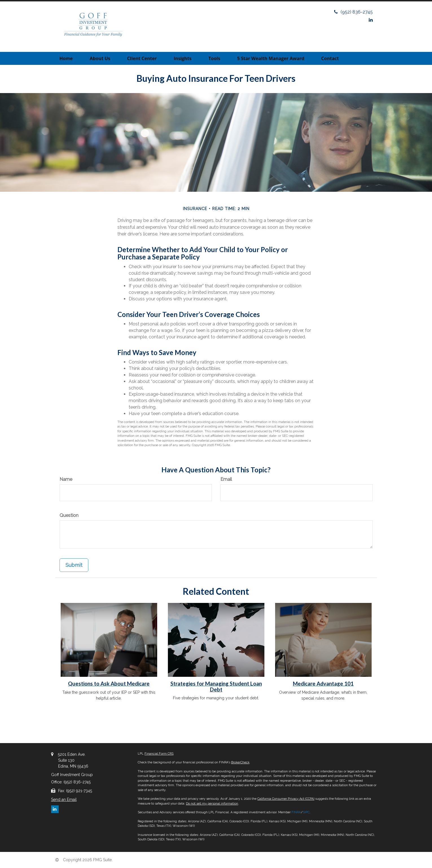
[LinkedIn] (371, 20)
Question (69, 515)
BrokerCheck (240, 762)
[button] (100, 58)
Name (66, 479)
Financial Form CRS (159, 754)
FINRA (296, 812)
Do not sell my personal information (212, 804)
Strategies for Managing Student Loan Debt (216, 687)
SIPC (306, 812)
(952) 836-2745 (353, 12)
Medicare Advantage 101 (323, 684)
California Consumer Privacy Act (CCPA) (286, 799)
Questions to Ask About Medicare (109, 684)
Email (226, 479)
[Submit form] (74, 565)
